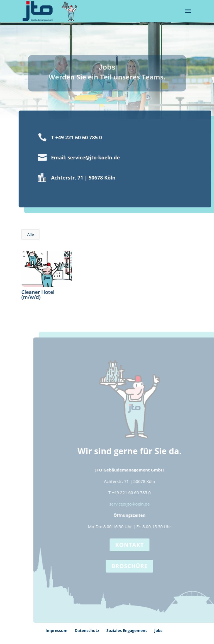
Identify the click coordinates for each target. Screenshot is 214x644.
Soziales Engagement (127, 630)
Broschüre (135, 566)
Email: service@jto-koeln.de (80, 157)
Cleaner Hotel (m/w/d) (38, 295)
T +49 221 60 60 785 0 (71, 137)
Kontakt (135, 545)
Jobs (158, 630)
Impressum (56, 630)
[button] (12, 632)
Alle (31, 234)
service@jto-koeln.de (135, 504)
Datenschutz (87, 630)
